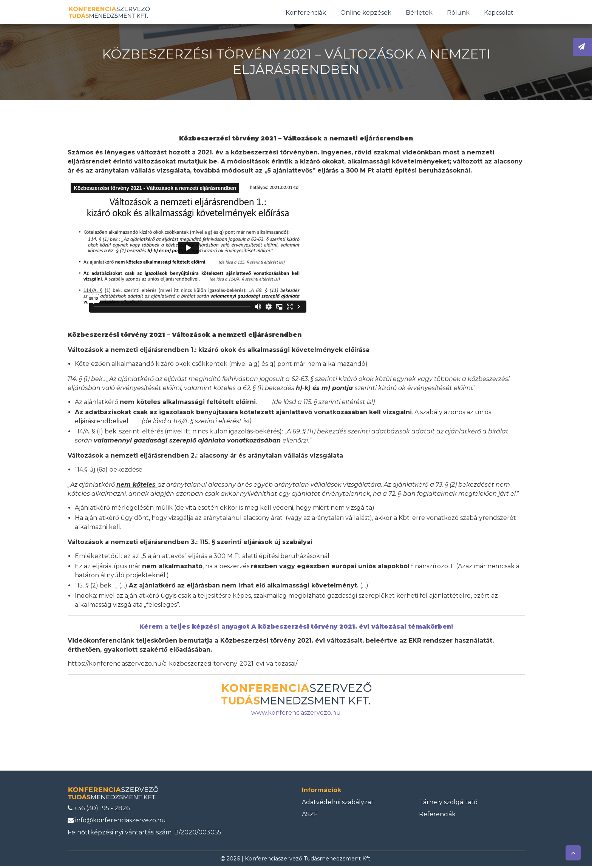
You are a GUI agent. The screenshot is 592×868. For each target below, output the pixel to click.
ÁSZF (310, 816)
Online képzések (366, 13)
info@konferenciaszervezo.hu (117, 822)
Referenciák (437, 816)
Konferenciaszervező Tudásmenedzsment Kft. (308, 860)
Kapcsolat (499, 13)
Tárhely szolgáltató (448, 804)
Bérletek (419, 13)
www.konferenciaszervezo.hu (296, 715)
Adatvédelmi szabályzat (338, 804)
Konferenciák (306, 13)
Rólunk (458, 13)
